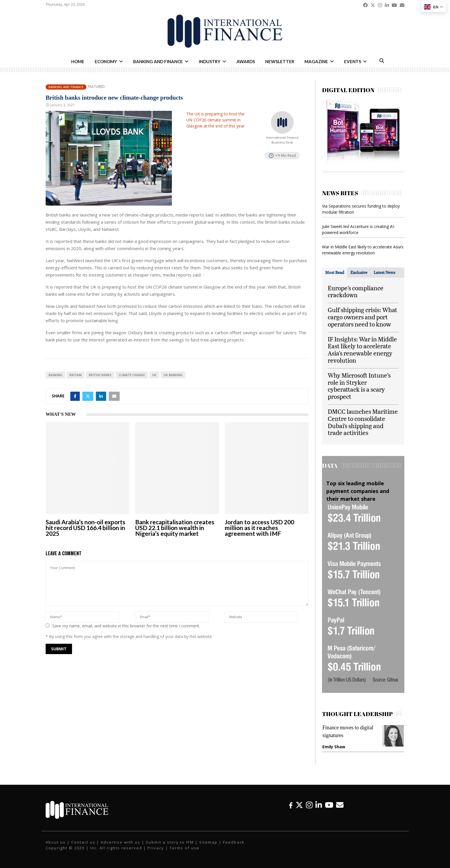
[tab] (335, 272)
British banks (100, 375)
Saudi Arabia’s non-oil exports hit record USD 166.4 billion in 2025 (86, 528)
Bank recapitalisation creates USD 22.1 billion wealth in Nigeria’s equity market (175, 528)
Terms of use (185, 848)
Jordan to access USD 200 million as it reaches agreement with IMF (259, 528)
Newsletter (280, 61)
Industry (210, 61)
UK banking (173, 375)
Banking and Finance (158, 61)
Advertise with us (121, 842)
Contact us (83, 842)
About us (56, 842)
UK (154, 375)
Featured (96, 87)
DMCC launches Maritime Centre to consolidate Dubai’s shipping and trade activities (363, 422)
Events (353, 61)
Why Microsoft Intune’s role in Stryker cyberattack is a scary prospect (359, 386)
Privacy (156, 848)
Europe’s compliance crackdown (356, 291)
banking (55, 375)
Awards (246, 61)
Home (78, 61)
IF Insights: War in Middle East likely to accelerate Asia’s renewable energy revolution (362, 350)
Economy (106, 61)
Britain (75, 375)
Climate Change (132, 375)
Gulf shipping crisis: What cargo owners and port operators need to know (362, 317)
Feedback (234, 842)
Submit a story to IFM (170, 842)
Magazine (316, 61)
